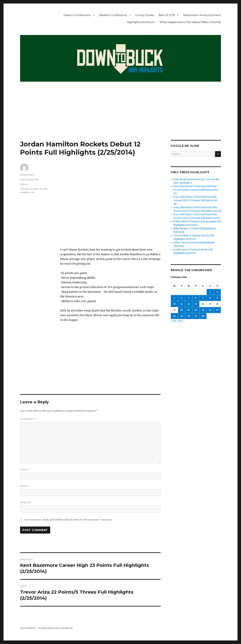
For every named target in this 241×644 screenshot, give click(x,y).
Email (25, 486)
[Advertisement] (120, 115)
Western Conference (113, 15)
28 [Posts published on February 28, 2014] (203, 316)
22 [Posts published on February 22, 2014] (210, 310)
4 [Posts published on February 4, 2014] (182, 298)
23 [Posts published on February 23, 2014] (217, 310)
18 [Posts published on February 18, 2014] (182, 310)
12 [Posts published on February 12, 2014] (189, 304)
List (33, 192)
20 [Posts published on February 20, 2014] (196, 310)
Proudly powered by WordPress (55, 628)
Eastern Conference (77, 15)
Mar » (181, 321)
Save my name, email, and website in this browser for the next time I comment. (68, 520)
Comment (28, 419)
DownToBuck (27, 628)
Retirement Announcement (202, 15)
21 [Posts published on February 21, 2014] (203, 310)
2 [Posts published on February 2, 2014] (217, 292)
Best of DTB (167, 15)
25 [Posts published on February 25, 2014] (182, 316)
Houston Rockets (29, 189)
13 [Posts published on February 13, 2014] (196, 304)
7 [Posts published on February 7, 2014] (203, 298)
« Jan (174, 321)
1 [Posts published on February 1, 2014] (210, 292)
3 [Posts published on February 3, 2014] (174, 298)
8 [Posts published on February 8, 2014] (210, 298)
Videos (24, 184)
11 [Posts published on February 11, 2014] (182, 304)
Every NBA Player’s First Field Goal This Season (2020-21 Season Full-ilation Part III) (196, 200)
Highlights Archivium (141, 22)
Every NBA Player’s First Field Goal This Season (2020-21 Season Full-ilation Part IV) (196, 190)
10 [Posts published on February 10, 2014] (174, 304)
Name (25, 470)
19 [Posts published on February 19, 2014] (189, 310)
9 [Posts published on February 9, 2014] (217, 298)
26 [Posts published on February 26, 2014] (189, 316)
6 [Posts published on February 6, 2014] (196, 298)
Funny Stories (145, 15)
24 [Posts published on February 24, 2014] (174, 316)
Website (26, 502)
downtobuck (27, 175)
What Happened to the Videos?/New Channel (190, 22)
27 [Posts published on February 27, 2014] (196, 316)
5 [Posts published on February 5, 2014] (189, 298)
